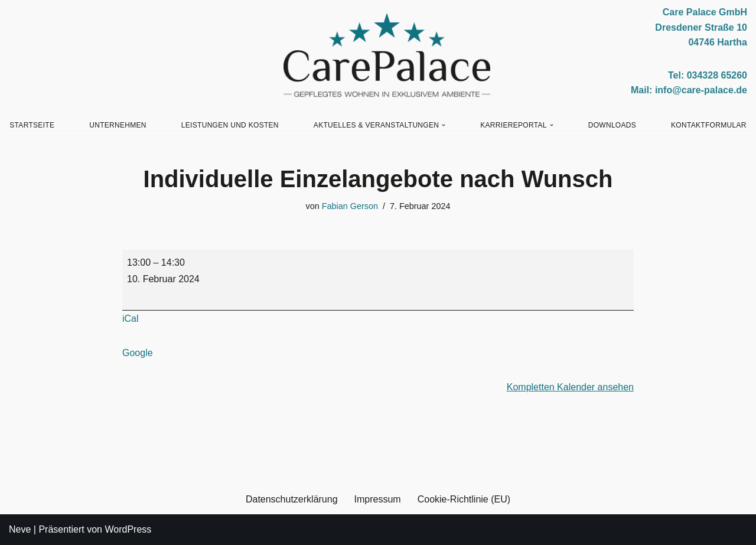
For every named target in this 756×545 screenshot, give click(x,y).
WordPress (128, 529)
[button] (444, 125)
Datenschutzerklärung (292, 499)
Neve (20, 529)
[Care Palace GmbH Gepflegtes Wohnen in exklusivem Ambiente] (387, 56)
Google (138, 353)
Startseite (32, 125)
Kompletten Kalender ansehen (570, 387)
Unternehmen (118, 125)
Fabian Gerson (350, 206)
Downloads (612, 125)
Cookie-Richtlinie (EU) (464, 499)
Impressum (378, 499)
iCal (131, 319)
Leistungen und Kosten (230, 125)
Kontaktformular (709, 125)
